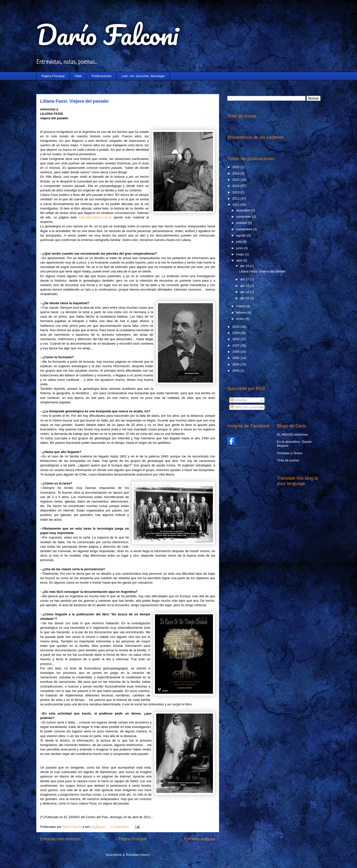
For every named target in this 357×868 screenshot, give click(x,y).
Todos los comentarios (248, 407)
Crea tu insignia (237, 447)
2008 (236, 339)
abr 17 (245, 279)
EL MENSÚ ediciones (292, 434)
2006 (236, 352)
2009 (236, 333)
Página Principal (53, 76)
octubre (242, 223)
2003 (236, 371)
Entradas (239, 400)
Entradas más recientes (60, 839)
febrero (242, 313)
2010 (236, 327)
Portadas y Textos (290, 453)
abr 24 (245, 266)
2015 (236, 180)
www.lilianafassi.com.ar (95, 217)
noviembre (244, 217)
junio (240, 248)
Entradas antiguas (200, 839)
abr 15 (245, 286)
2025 (236, 167)
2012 (236, 198)
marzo (241, 306)
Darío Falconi (107, 35)
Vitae (78, 76)
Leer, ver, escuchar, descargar (143, 76)
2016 (236, 173)
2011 (236, 205)
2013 (236, 192)
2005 (236, 358)
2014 (236, 186)
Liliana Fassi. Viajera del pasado (74, 101)
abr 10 (245, 292)
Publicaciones (102, 76)
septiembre (245, 229)
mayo (241, 254)
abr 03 (245, 298)
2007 (236, 345)
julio (240, 242)
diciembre (244, 210)
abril (240, 260)
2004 (236, 364)
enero (241, 319)
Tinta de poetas (288, 460)
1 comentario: (120, 827)
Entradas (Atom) (138, 855)
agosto (242, 235)
